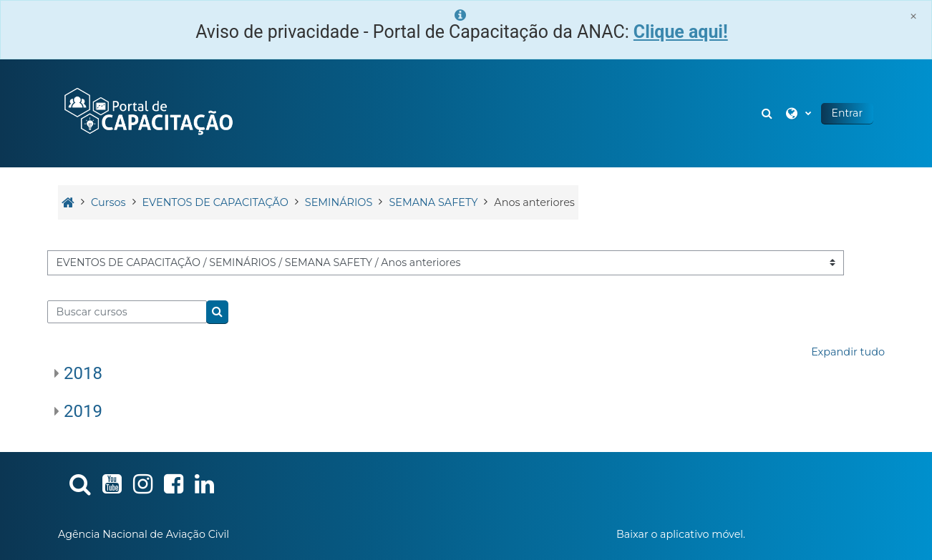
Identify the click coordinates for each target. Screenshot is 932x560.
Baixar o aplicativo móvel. (681, 534)
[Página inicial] (147, 112)
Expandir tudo (848, 352)
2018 (83, 373)
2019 (83, 411)
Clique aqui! (681, 32)
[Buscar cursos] (127, 312)
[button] (769, 113)
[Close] (913, 16)
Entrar (847, 113)
